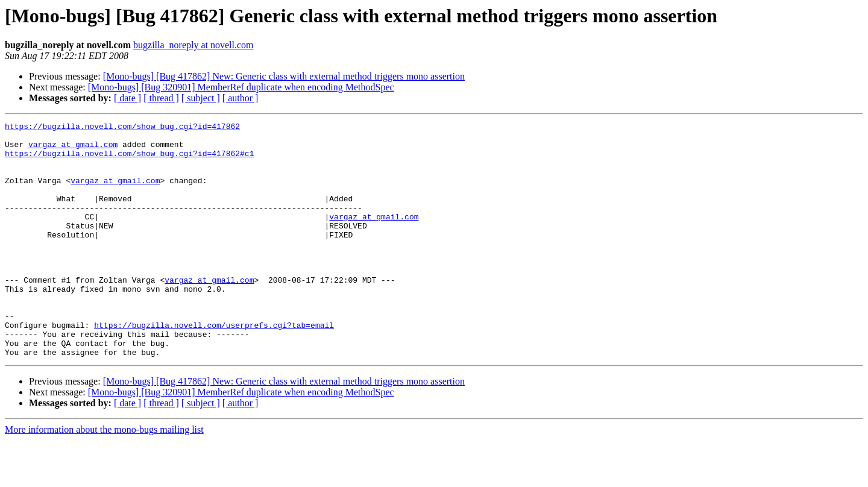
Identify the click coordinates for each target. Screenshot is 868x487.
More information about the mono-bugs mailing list (104, 476)
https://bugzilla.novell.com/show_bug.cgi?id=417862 (122, 128)
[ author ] (241, 98)
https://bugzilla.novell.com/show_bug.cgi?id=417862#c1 (129, 160)
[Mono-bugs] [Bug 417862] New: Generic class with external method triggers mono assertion (284, 76)
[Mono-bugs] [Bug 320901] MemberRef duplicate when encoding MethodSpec (241, 87)
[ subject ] (201, 98)
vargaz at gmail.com (73, 149)
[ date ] (127, 98)
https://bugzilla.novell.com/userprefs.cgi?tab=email (214, 366)
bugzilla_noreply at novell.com (193, 45)
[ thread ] (161, 98)
